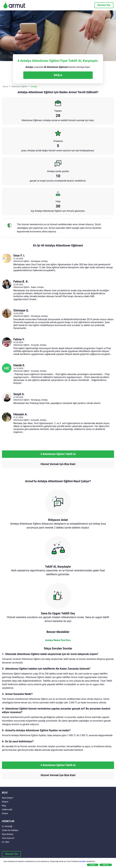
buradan (83, 861)
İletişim (5, 802)
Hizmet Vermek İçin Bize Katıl (58, 464)
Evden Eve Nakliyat (10, 830)
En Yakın (6, 842)
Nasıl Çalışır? (8, 798)
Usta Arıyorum (8, 838)
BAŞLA (58, 75)
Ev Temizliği (7, 826)
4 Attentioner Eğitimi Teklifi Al (58, 454)
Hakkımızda (7, 810)
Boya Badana (8, 834)
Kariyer (5, 813)
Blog (4, 806)
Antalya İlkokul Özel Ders (58, 640)
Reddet (93, 865)
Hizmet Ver (104, 5)
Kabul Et (106, 865)
